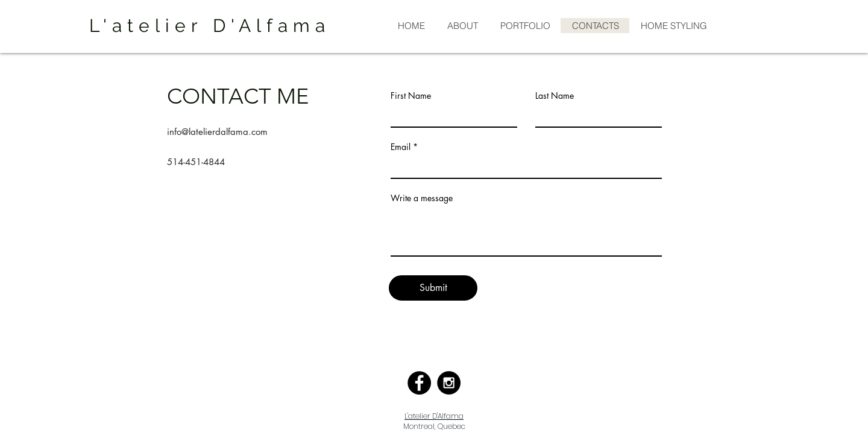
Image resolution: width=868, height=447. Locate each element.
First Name (411, 96)
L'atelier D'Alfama (434, 416)
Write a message (422, 198)
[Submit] (433, 288)
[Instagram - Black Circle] (449, 383)
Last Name (555, 96)
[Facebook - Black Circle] (419, 383)
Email (401, 147)
